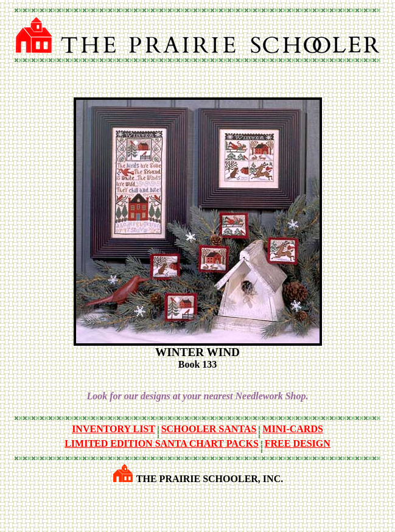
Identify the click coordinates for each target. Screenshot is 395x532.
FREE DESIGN (298, 443)
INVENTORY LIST (114, 429)
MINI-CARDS (293, 429)
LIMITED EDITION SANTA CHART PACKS (162, 443)
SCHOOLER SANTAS (209, 429)
